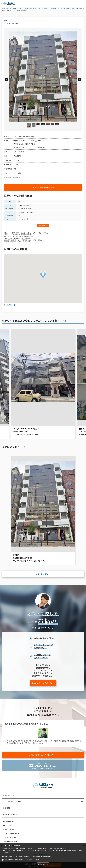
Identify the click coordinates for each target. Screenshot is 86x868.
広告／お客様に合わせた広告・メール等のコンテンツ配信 (22, 860)
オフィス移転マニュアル (12, 803)
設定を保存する (43, 864)
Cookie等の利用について (20, 851)
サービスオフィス (9, 831)
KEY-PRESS (9, 827)
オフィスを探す (9, 797)
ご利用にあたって (10, 839)
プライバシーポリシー (11, 835)
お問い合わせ (8, 824)
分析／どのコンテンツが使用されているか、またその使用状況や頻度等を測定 (28, 857)
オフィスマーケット (10, 816)
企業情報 (6, 810)
